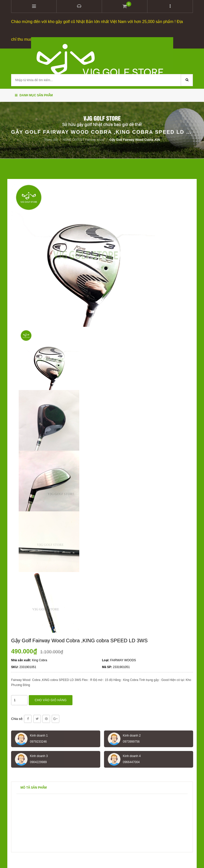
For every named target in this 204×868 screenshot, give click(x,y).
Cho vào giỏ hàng (51, 700)
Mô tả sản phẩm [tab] (34, 787)
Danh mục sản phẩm (34, 95)
